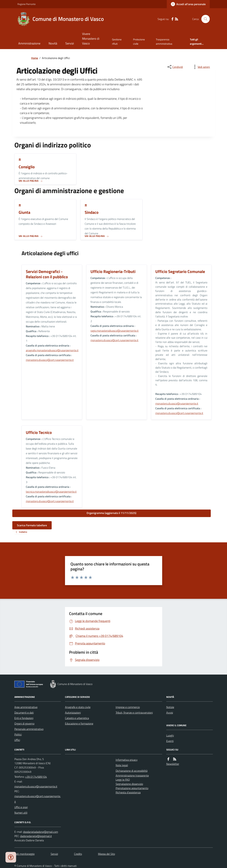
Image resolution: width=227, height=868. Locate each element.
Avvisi (170, 713)
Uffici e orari (21, 807)
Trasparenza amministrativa (164, 41)
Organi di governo (24, 723)
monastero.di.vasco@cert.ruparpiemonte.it (50, 360)
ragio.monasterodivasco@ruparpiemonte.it (115, 331)
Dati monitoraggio (24, 854)
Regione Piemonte (27, 4)
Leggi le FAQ (123, 780)
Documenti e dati (24, 713)
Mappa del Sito (106, 854)
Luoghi (170, 735)
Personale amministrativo (29, 729)
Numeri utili (21, 813)
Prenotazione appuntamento (132, 788)
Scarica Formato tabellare (32, 525)
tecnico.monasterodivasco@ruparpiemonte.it (51, 492)
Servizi (70, 43)
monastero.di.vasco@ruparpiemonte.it (177, 403)
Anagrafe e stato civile (78, 707)
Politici (18, 734)
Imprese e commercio (128, 707)
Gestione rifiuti (117, 41)
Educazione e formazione (79, 723)
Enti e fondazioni (24, 718)
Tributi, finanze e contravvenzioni (134, 713)
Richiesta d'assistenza (128, 792)
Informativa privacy (127, 760)
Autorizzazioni (73, 713)
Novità (53, 43)
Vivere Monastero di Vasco (91, 39)
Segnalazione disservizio (129, 784)
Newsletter (173, 764)
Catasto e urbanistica (77, 718)
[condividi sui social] (175, 67)
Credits (78, 854)
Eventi (170, 741)
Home (35, 58)
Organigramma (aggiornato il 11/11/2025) (111, 513)
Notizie (170, 707)
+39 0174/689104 (36, 777)
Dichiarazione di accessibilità (132, 771)
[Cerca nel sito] (204, 19)
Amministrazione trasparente (132, 775)
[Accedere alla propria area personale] (188, 4)
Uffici (17, 740)
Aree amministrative (26, 707)
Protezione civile (139, 41)
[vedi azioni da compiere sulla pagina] (201, 67)
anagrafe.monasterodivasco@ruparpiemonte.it (52, 350)
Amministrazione (29, 43)
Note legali (122, 765)
